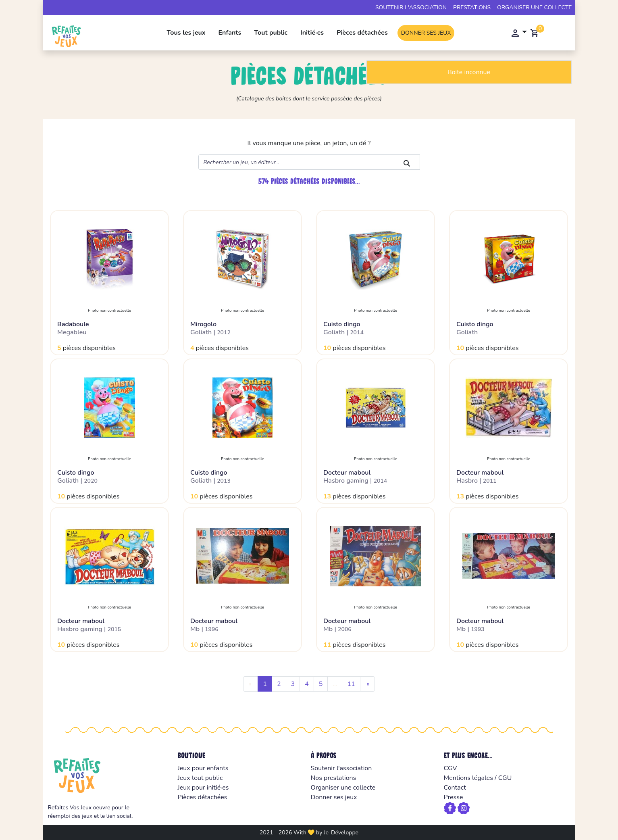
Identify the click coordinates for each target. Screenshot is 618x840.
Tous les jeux (186, 33)
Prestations (472, 7)
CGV (450, 768)
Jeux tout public (200, 778)
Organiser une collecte (535, 7)
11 (351, 684)
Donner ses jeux (426, 33)
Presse (454, 797)
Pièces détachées (362, 33)
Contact (455, 788)
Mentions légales (468, 778)
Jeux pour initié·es (203, 788)
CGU (505, 778)
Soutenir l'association (411, 7)
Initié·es (312, 33)
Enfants (230, 33)
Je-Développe (341, 833)
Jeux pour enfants (203, 768)
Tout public (271, 33)
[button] (518, 33)
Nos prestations (334, 778)
